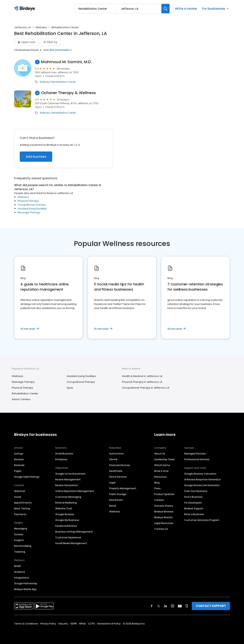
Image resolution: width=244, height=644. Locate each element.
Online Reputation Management (75, 491)
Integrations (22, 578)
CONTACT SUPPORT (211, 606)
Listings (19, 454)
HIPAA (82, 624)
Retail (113, 506)
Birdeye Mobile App (25, 589)
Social (18, 497)
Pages (18, 471)
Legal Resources (164, 523)
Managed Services (195, 454)
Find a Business (193, 497)
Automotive (116, 454)
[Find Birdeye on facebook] (152, 606)
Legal (112, 483)
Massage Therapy (29, 212)
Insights (19, 540)
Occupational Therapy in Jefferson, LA (146, 388)
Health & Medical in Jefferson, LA (142, 376)
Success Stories (164, 506)
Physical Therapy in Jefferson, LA (142, 382)
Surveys (19, 534)
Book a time (161, 471)
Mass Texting (22, 508)
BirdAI (17, 566)
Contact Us (161, 529)
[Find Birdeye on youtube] (180, 606)
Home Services (118, 477)
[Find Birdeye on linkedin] (166, 606)
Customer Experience (68, 537)
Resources (160, 477)
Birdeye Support (194, 508)
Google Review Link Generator (202, 485)
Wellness (41, 27)
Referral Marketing (66, 503)
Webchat (20, 491)
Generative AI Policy (109, 624)
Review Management (68, 479)
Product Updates (164, 494)
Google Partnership (26, 583)
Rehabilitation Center (63, 82)
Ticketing (20, 552)
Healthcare (116, 471)
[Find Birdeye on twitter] (159, 606)
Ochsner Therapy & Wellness (69, 93)
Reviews (19, 459)
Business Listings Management (74, 532)
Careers (159, 500)
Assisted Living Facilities (32, 209)
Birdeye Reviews (164, 512)
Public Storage (118, 494)
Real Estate (116, 500)
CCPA (91, 624)
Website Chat (64, 508)
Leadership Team (165, 459)
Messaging (21, 529)
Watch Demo (162, 465)
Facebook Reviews (66, 526)
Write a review (186, 9)
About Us (160, 454)
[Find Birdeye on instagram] (172, 606)
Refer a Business (194, 514)
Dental (113, 459)
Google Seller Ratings (27, 477)
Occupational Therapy (32, 205)
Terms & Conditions (26, 624)
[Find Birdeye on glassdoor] (187, 606)
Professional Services (197, 459)
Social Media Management (71, 543)
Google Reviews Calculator (200, 474)
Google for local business (70, 474)
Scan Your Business (196, 491)
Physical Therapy (28, 201)
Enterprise (61, 459)
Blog (157, 483)
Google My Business (67, 520)
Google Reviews (65, 514)
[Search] (166, 9)
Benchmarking (23, 546)
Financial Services (120, 465)
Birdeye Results (163, 517)
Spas (70, 388)
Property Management (123, 488)
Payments (20, 514)
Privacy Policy (48, 624)
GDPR (74, 624)
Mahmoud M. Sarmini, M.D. (66, 62)
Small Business (64, 454)
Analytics (20, 572)
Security (63, 624)
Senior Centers (21, 399)
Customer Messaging (68, 497)
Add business (36, 157)
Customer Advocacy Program (202, 520)
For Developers (193, 503)
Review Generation (67, 485)
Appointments (23, 503)
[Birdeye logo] (25, 9)
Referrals (19, 465)
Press (157, 488)
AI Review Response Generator (202, 479)
